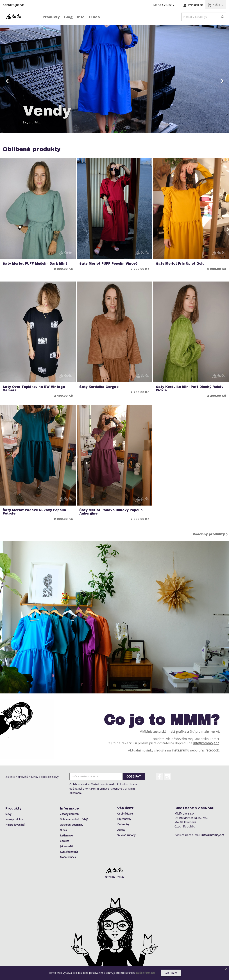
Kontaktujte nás (13, 5)
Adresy (121, 830)
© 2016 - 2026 (114, 877)
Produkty (51, 17)
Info (81, 17)
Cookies (65, 841)
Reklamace (66, 835)
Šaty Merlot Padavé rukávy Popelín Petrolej (34, 512)
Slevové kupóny (126, 835)
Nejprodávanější (15, 825)
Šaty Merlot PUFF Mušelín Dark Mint (35, 264)
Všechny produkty (211, 534)
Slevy (8, 814)
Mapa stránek (68, 857)
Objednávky (124, 819)
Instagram (167, 777)
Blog (68, 17)
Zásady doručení (70, 814)
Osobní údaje (125, 814)
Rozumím (171, 973)
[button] (17, 79)
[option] (114, 79)
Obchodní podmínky (72, 825)
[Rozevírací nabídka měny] (169, 5)
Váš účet (125, 808)
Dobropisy (123, 824)
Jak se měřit (67, 846)
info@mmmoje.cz (206, 743)
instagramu (181, 750)
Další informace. (146, 973)
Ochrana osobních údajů (74, 819)
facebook (212, 750)
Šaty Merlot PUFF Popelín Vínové (108, 264)
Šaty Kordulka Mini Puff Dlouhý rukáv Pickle (190, 389)
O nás (94, 17)
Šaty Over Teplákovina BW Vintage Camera (34, 389)
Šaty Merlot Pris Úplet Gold (180, 264)
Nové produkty (14, 819)
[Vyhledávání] (204, 17)
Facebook (159, 777)
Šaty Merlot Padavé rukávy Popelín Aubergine (111, 512)
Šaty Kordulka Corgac (99, 387)
